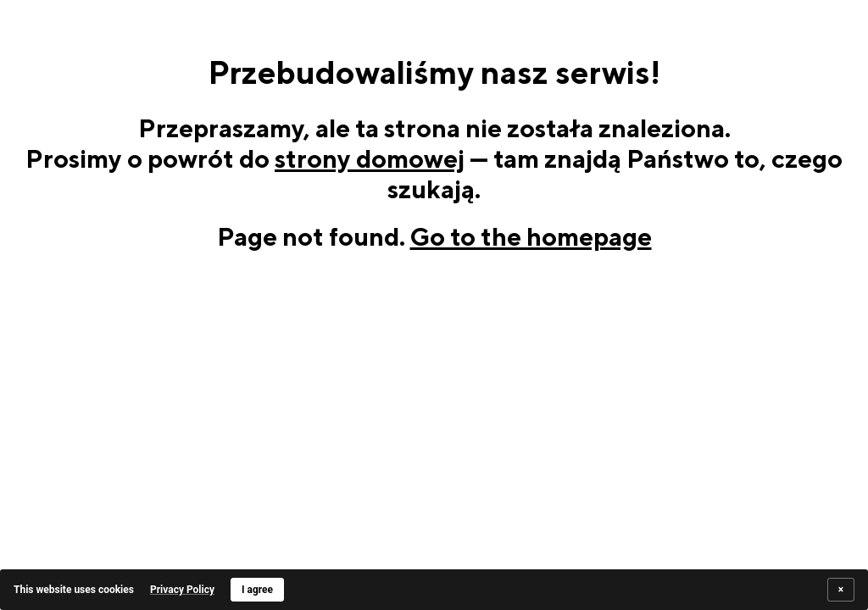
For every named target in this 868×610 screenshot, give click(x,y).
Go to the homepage (531, 236)
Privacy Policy (182, 590)
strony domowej (370, 158)
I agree (257, 590)
